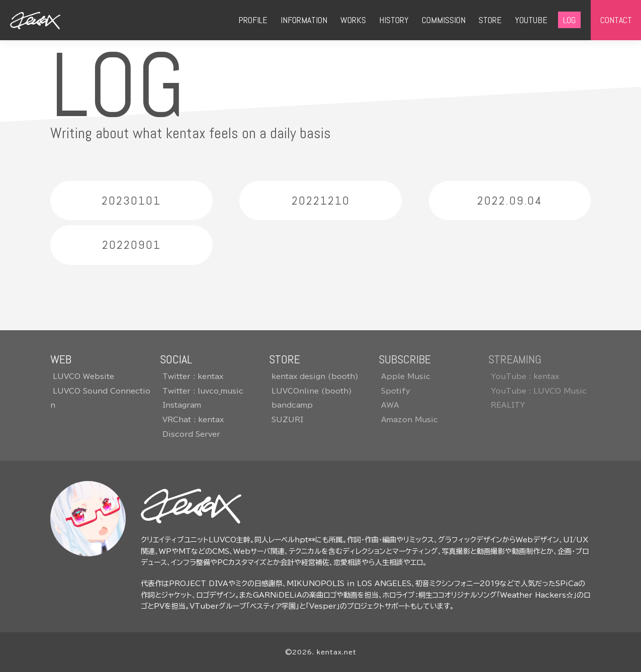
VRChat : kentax (193, 420)
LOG (569, 20)
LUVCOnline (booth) (312, 391)
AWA (390, 405)
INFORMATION (304, 20)
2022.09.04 (510, 200)
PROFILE (253, 20)
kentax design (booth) (315, 376)
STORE (490, 20)
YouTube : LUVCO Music (539, 391)
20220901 (131, 245)
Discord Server (191, 434)
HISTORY (394, 20)
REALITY (508, 405)
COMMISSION (444, 20)
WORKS (353, 20)
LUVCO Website (83, 376)
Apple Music (406, 376)
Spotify (396, 391)
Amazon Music (409, 420)
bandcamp (292, 405)
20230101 (131, 200)
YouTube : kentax (525, 376)
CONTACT (616, 20)
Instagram (182, 405)
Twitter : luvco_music (203, 391)
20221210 (321, 200)
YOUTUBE (531, 20)
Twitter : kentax (193, 376)
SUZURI (287, 420)
